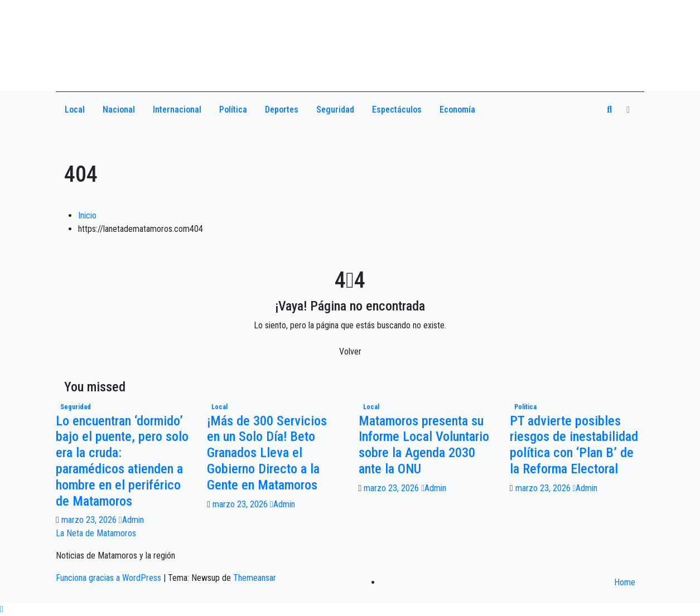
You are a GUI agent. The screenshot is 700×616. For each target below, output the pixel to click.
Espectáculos (397, 110)
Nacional (119, 110)
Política (233, 110)
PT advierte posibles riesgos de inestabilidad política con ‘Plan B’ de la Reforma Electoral (574, 445)
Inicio (87, 215)
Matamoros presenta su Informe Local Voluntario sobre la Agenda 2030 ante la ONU (424, 445)
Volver (350, 351)
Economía (457, 110)
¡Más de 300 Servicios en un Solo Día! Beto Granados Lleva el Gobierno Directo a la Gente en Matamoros (267, 453)
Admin (131, 520)
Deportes (282, 110)
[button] (609, 110)
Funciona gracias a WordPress (110, 578)
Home (625, 582)
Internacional (177, 110)
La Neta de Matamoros (96, 533)
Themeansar (255, 578)
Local (75, 110)
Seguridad (335, 110)
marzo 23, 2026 (90, 520)
